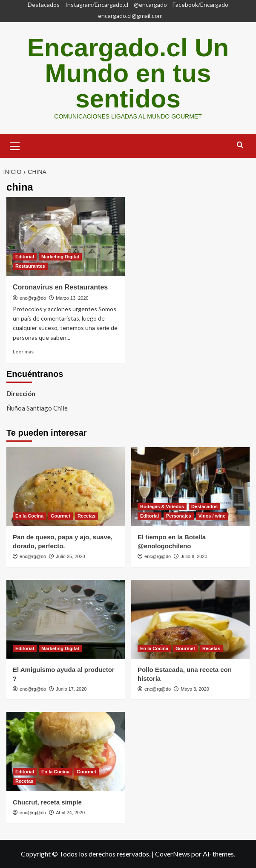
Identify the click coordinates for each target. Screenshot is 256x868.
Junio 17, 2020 (71, 689)
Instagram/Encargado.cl (97, 4)
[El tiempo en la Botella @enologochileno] (190, 487)
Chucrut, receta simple (47, 802)
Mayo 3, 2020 (195, 689)
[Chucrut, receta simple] (66, 751)
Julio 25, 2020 (70, 556)
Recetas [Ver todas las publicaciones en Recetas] (86, 516)
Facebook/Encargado (200, 4)
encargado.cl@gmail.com (130, 16)
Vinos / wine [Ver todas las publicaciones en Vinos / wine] (212, 516)
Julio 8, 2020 (194, 556)
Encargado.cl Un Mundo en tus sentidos (128, 73)
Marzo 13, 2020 (72, 298)
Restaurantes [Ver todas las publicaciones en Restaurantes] (30, 266)
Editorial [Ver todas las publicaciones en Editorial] (25, 257)
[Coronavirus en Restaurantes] (66, 236)
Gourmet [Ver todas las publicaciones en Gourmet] (60, 516)
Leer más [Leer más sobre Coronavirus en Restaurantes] (23, 352)
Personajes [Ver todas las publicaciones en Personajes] (179, 516)
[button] (15, 145)
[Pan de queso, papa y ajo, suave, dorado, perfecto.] (66, 487)
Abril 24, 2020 (70, 813)
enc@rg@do (33, 298)
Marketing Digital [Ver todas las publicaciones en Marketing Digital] (60, 257)
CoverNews (173, 854)
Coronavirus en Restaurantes (60, 287)
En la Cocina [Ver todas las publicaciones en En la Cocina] (29, 516)
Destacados (44, 4)
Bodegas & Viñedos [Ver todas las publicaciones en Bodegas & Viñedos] (162, 506)
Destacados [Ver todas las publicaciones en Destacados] (204, 506)
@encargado (150, 4)
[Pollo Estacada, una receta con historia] (190, 619)
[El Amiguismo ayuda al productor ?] (66, 619)
